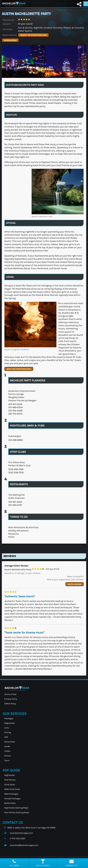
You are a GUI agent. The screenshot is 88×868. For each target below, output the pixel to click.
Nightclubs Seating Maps (16, 808)
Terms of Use (10, 694)
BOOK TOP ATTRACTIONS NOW (19, 369)
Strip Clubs (10, 742)
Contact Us (71, 863)
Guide (7, 746)
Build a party (43, 863)
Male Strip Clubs (12, 789)
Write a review (75, 584)
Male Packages (11, 794)
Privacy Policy (11, 699)
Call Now (14, 863)
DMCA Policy (10, 704)
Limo (7, 728)
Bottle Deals (10, 803)
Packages (9, 718)
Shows (7, 756)
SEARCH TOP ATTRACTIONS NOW (33, 35)
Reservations (10, 40)
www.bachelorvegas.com (21, 833)
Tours (7, 760)
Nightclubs (9, 723)
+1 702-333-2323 (17, 838)
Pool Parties (10, 780)
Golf (6, 737)
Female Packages (12, 799)
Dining (8, 732)
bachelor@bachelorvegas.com (24, 845)
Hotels (7, 751)
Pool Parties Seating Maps (17, 812)
